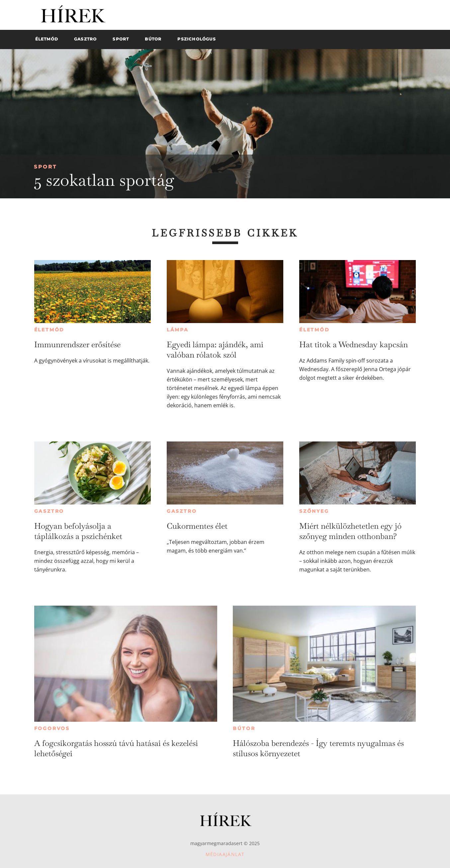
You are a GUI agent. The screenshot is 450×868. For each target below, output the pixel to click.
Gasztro (49, 511)
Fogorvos (52, 728)
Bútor (244, 728)
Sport (45, 167)
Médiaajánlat (225, 854)
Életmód (49, 330)
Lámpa (178, 330)
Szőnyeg (314, 511)
